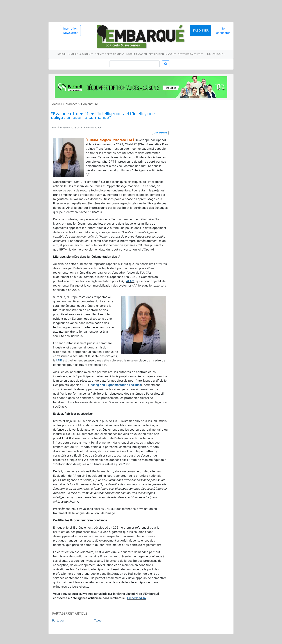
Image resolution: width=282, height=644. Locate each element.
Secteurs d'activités (191, 54)
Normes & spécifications (110, 54)
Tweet (98, 620)
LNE (59, 360)
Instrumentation (136, 54)
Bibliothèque (215, 54)
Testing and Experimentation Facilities (115, 385)
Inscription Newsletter (70, 31)
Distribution (156, 54)
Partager (58, 620)
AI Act (130, 281)
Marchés (171, 54)
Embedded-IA (137, 598)
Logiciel (62, 54)
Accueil (57, 104)
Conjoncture (89, 104)
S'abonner (201, 30)
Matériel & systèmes (81, 54)
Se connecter (223, 31)
